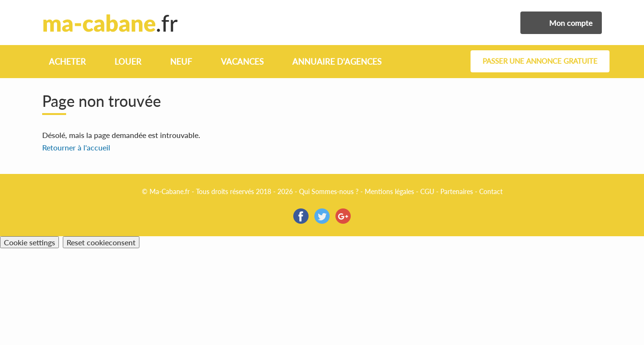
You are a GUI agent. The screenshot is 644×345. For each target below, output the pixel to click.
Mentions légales (389, 191)
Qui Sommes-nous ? (329, 191)
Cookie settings (29, 242)
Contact (491, 191)
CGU (427, 191)
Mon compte (571, 23)
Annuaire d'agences (337, 62)
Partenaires (457, 191)
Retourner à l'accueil (76, 147)
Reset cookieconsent (101, 242)
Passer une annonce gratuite (540, 61)
